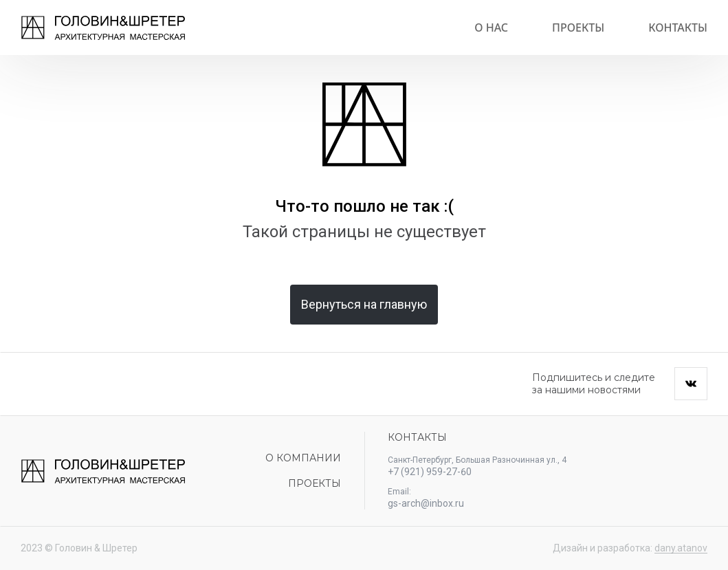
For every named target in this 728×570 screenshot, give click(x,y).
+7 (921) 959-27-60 (430, 472)
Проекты (578, 28)
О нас (491, 28)
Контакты (678, 28)
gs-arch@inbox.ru (426, 503)
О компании (303, 458)
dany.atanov (681, 548)
